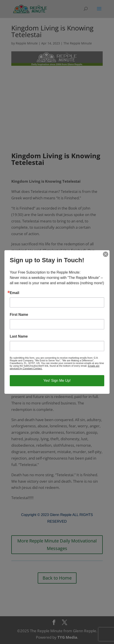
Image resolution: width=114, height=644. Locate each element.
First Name (19, 315)
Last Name (19, 336)
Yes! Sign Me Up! (57, 381)
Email (15, 293)
